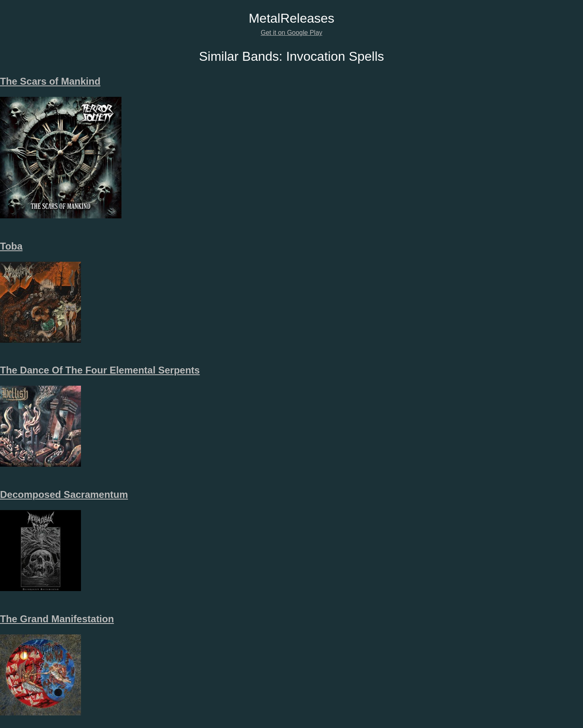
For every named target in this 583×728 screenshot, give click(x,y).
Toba (11, 246)
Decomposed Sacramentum (64, 494)
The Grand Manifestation (57, 619)
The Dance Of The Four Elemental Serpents (100, 370)
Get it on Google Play (291, 33)
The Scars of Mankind (50, 81)
